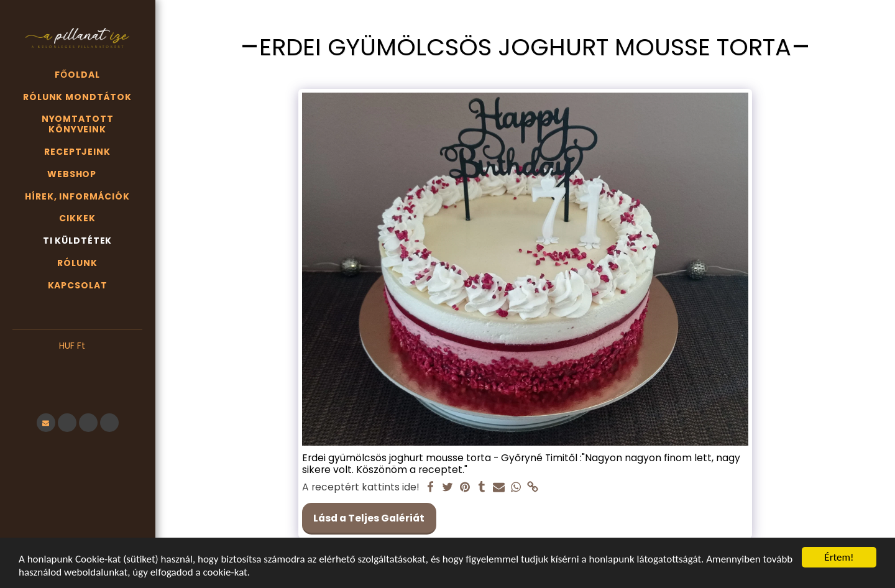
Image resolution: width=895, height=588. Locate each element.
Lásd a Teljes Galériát (369, 518)
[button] (77, 365)
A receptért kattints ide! (361, 487)
